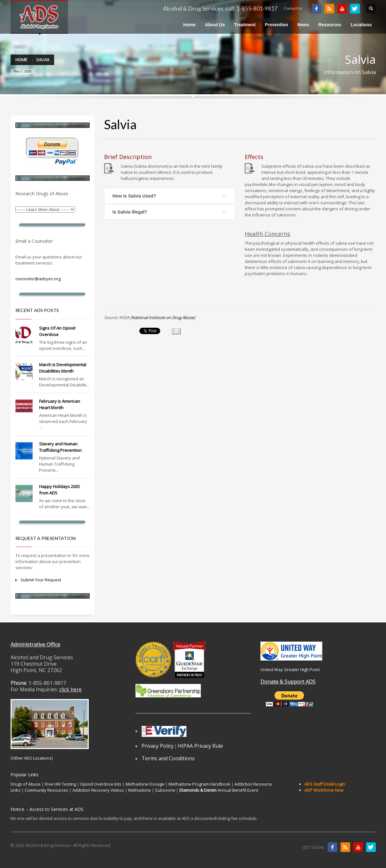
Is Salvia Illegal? (130, 212)
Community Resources (46, 790)
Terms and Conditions (168, 758)
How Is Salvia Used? (134, 196)
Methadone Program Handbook (199, 784)
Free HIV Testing (60, 784)
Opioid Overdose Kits (101, 784)
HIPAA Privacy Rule (200, 746)
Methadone (140, 790)
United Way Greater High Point (290, 670)
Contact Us (293, 8)
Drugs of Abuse (26, 784)
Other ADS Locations (32, 758)
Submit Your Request (41, 580)
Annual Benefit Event (219, 790)
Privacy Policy (158, 746)
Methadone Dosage (145, 784)
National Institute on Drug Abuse (163, 317)
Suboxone (165, 790)
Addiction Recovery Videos (98, 790)
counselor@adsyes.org (38, 279)
